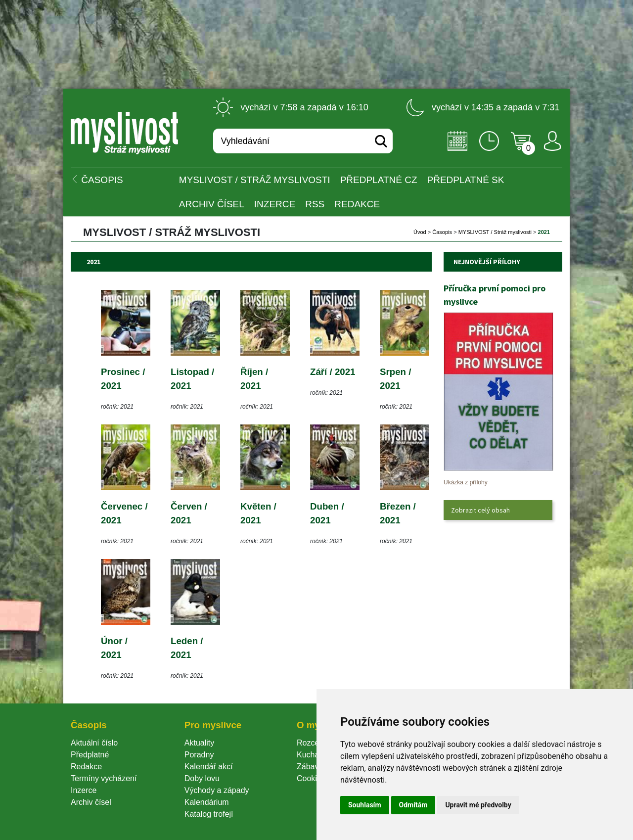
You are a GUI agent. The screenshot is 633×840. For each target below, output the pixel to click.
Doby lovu (202, 778)
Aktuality (199, 743)
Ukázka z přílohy (466, 482)
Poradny (199, 755)
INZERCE (275, 204)
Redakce (357, 204)
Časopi (442, 232)
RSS (315, 204)
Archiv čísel (212, 204)
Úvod (420, 232)
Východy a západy (217, 790)
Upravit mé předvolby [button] (478, 805)
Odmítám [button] (413, 805)
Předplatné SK (466, 180)
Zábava (310, 767)
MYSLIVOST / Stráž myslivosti (255, 180)
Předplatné (90, 755)
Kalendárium (207, 802)
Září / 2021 (333, 372)
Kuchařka (314, 755)
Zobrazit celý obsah (480, 510)
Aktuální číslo (94, 743)
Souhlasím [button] (365, 805)
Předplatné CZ (379, 180)
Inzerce (84, 790)
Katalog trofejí (209, 814)
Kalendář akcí (209, 767)
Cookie (311, 778)
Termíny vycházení (104, 778)
